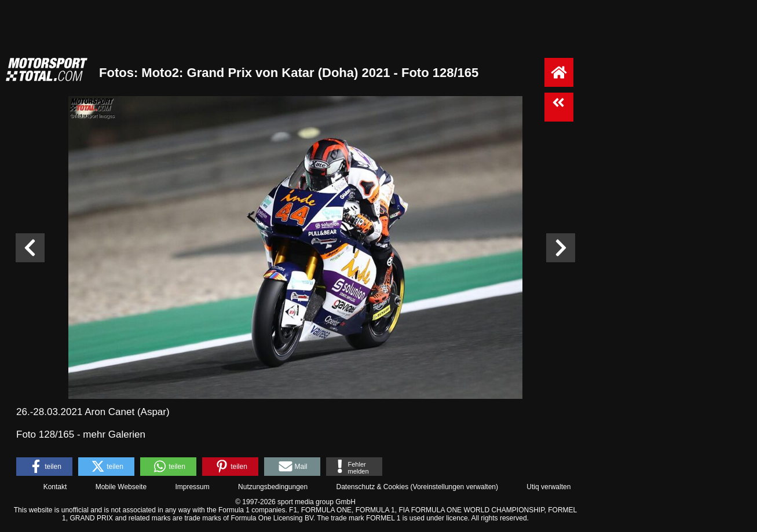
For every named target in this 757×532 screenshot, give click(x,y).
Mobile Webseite (121, 487)
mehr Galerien (114, 434)
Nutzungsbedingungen (273, 487)
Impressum (192, 487)
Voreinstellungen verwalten (454, 487)
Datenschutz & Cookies (372, 487)
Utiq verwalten (548, 487)
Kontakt (55, 487)
